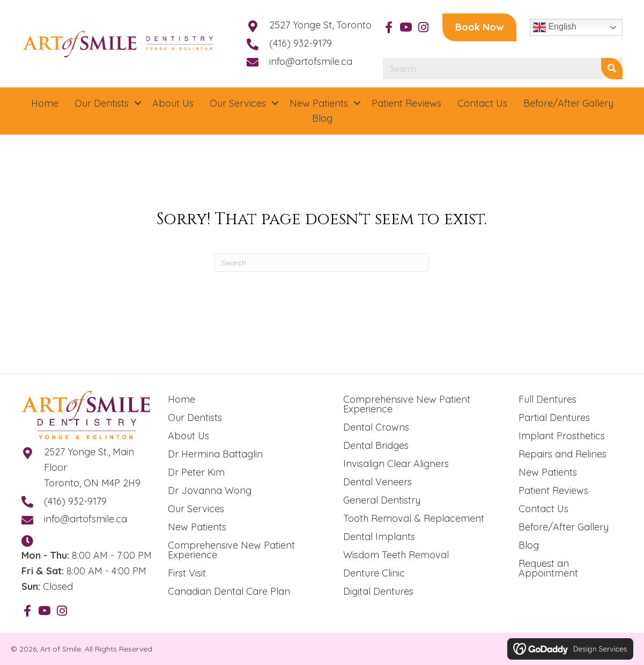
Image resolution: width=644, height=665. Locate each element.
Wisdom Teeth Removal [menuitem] (396, 555)
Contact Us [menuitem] (543, 509)
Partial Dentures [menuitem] (554, 418)
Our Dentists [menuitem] (195, 418)
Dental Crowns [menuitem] (376, 427)
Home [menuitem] (182, 399)
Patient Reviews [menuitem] (553, 490)
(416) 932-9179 (301, 43)
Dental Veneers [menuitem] (377, 482)
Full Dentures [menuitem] (547, 399)
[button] (389, 27)
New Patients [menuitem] (197, 527)
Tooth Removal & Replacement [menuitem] (414, 518)
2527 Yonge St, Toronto (320, 25)
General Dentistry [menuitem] (382, 500)
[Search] (322, 263)
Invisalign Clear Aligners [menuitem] (396, 464)
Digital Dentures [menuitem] (378, 591)
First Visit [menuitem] (187, 573)
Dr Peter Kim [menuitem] (196, 472)
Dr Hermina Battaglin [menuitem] (215, 454)
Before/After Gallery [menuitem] (564, 527)
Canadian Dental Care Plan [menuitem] (229, 591)
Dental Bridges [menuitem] (376, 445)
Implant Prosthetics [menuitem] (562, 436)
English (555, 27)
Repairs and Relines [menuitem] (562, 454)
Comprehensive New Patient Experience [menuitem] (231, 550)
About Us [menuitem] (188, 436)
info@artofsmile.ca (311, 61)
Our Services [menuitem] (196, 509)
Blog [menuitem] (529, 545)
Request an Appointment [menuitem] (548, 568)
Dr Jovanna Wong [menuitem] (210, 490)
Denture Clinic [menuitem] (374, 573)
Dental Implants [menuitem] (379, 537)
